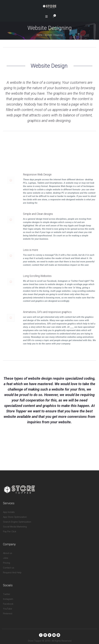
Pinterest (8, 612)
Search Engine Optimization (17, 520)
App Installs (9, 510)
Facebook (8, 602)
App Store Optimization (15, 515)
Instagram (8, 597)
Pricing (6, 561)
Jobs (6, 556)
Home (40, 35)
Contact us (9, 566)
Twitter (7, 592)
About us (8, 551)
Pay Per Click (10, 530)
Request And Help (12, 571)
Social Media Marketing (15, 525)
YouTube (8, 607)
